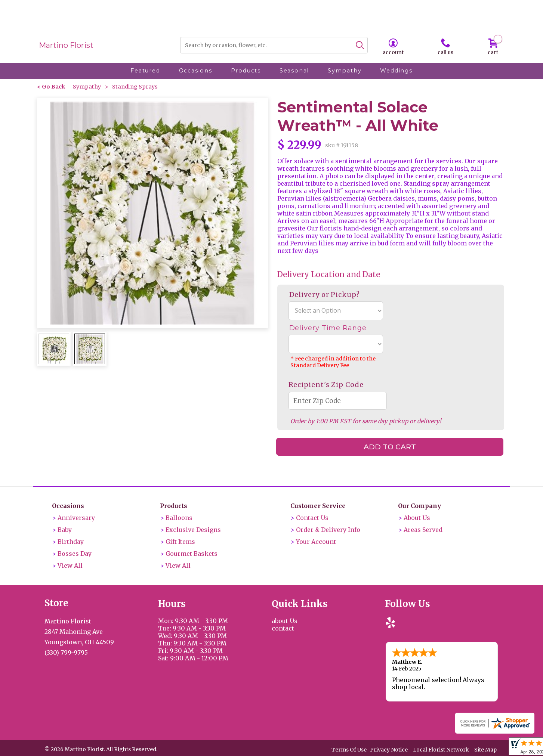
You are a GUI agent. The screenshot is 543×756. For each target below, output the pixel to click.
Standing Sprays (135, 87)
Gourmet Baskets (192, 554)
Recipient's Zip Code (326, 385)
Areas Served (423, 530)
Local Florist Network (441, 749)
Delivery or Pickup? (325, 295)
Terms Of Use (349, 749)
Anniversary (76, 518)
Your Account (316, 542)
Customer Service (318, 506)
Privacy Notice (389, 749)
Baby (65, 530)
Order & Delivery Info (328, 530)
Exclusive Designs (193, 530)
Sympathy (87, 87)
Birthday (71, 542)
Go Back (53, 87)
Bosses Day (75, 554)
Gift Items (180, 542)
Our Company (419, 506)
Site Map (485, 749)
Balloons (179, 518)
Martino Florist (66, 45)
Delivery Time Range (328, 328)
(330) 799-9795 (66, 653)
